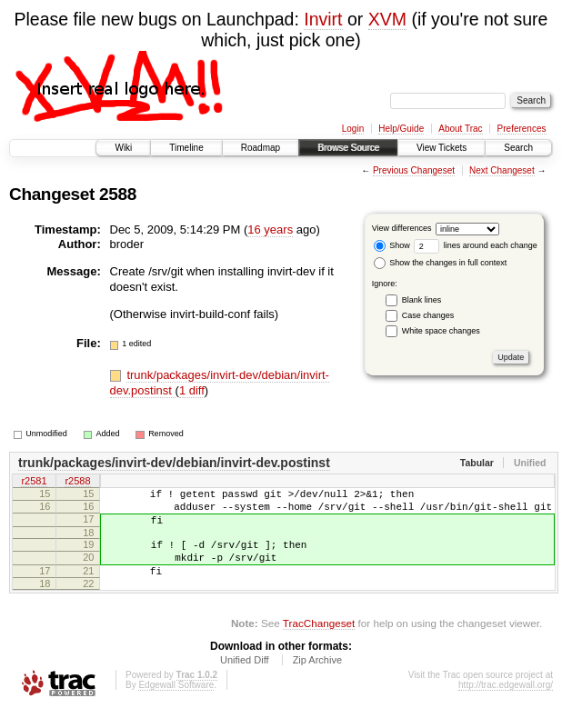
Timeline (186, 148)
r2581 (34, 482)
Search (518, 148)
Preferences (522, 129)
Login (353, 129)
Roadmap (261, 148)
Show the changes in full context (441, 263)
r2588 (77, 482)
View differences (402, 228)
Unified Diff (245, 679)
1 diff (192, 390)
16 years (270, 229)
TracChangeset (319, 642)
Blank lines (422, 300)
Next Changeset (502, 170)
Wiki (123, 148)
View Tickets (442, 148)
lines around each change (476, 245)
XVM (387, 19)
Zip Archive (317, 679)
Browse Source (348, 148)
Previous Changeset (414, 170)
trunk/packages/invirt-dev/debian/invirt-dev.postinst (174, 463)
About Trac (460, 129)
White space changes (441, 331)
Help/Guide (401, 129)
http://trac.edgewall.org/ (506, 704)
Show (392, 245)
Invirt (323, 19)
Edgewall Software (176, 704)
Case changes (428, 315)
